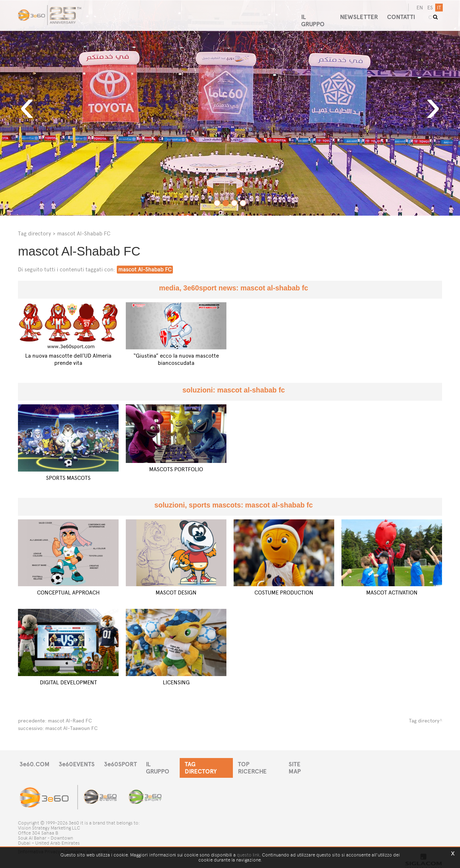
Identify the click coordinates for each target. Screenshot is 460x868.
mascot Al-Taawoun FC (72, 728)
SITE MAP (312, 764)
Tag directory (34, 233)
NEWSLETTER (359, 14)
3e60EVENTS (79, 764)
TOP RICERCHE (267, 764)
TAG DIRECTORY (214, 764)
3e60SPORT (124, 764)
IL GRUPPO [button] (314, 14)
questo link (248, 855)
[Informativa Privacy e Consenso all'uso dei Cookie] (72, 846)
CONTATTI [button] (403, 14)
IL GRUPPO (166, 764)
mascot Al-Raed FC (70, 720)
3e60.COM (35, 764)
